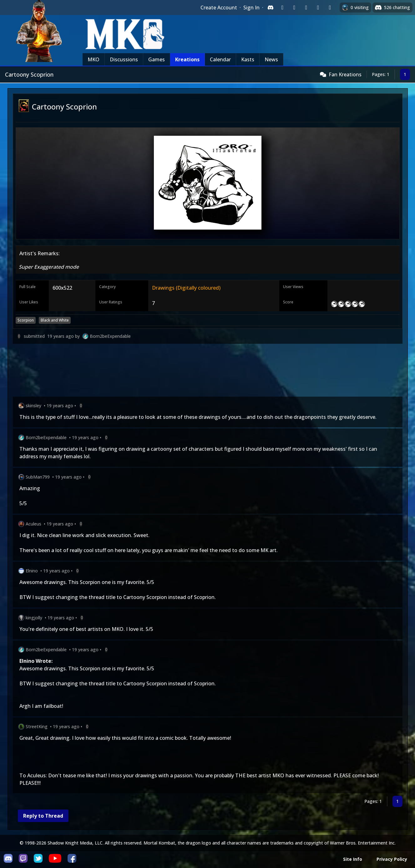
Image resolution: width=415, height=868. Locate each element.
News (271, 59)
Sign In (251, 8)
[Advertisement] (200, 371)
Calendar (220, 59)
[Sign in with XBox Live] (330, 8)
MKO (94, 59)
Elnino (32, 571)
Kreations (187, 59)
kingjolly (34, 618)
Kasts (248, 59)
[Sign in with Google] (294, 8)
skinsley (33, 406)
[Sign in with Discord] (271, 8)
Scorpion (26, 320)
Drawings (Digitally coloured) (186, 288)
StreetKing (37, 726)
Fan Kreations (345, 74)
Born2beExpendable (110, 336)
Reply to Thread (43, 816)
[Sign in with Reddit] (306, 8)
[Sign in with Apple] (318, 8)
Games (157, 59)
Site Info (353, 859)
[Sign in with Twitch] (282, 8)
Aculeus (33, 524)
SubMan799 (38, 477)
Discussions (124, 59)
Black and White (55, 320)
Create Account (219, 8)
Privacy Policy (392, 859)
